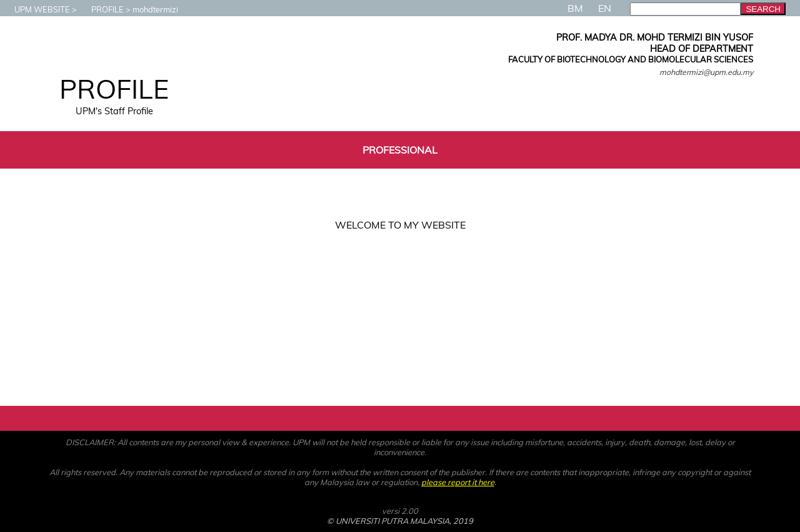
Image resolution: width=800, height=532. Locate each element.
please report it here (458, 482)
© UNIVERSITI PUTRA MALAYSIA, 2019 (400, 521)
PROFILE (101, 9)
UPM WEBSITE (36, 9)
